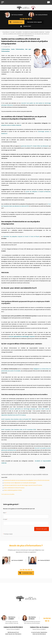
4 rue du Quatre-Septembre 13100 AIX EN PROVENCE (39, 635)
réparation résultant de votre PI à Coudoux (14, 415)
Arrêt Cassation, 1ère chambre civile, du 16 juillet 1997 (16, 419)
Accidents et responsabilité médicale (33, 32)
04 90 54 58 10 (26, 19)
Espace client (26, 26)
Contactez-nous (16, 22)
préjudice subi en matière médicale (11, 125)
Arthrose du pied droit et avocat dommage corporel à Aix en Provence (23, 485)
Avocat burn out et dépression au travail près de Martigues (20, 483)
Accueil (12, 32)
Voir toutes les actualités (8, 494)
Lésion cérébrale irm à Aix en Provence (14, 488)
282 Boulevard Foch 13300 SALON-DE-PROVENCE (13, 635)
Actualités (19, 32)
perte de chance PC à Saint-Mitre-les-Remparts (35, 146)
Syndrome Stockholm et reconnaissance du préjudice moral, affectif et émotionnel (27, 480)
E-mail (5, 519)
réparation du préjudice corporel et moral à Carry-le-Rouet (21, 237)
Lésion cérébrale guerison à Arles (13, 490)
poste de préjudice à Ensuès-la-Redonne (38, 192)
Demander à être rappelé (34, 22)
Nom (5, 513)
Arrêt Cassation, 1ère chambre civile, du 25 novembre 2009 (19, 430)
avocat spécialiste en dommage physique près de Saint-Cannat (29, 409)
